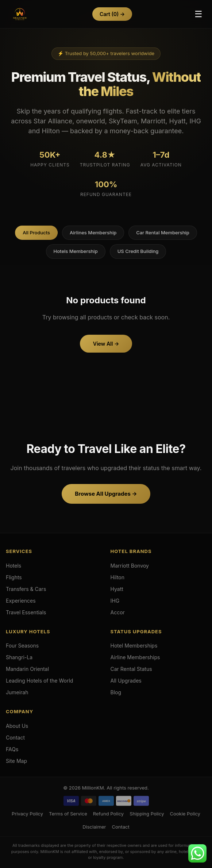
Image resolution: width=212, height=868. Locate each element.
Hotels (14, 566)
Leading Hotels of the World (39, 681)
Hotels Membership (76, 251)
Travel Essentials (26, 612)
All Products (36, 233)
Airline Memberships (135, 657)
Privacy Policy (27, 814)
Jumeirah (17, 692)
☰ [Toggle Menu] (198, 14)
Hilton (118, 577)
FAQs (12, 749)
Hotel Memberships (134, 646)
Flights (14, 577)
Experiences (21, 601)
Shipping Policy (147, 814)
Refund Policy (108, 814)
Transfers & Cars (26, 589)
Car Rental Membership (163, 233)
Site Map (16, 761)
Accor (118, 612)
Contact (15, 738)
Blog (116, 692)
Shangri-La (19, 657)
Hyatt (117, 589)
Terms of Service (68, 814)
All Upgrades (126, 681)
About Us (17, 726)
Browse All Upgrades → (106, 494)
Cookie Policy (185, 814)
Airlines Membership (93, 233)
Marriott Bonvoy (130, 566)
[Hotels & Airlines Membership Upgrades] (20, 14)
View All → (106, 344)
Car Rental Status (131, 669)
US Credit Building (138, 251)
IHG (115, 601)
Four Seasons (22, 646)
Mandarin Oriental (27, 669)
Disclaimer (94, 827)
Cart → (112, 14)
